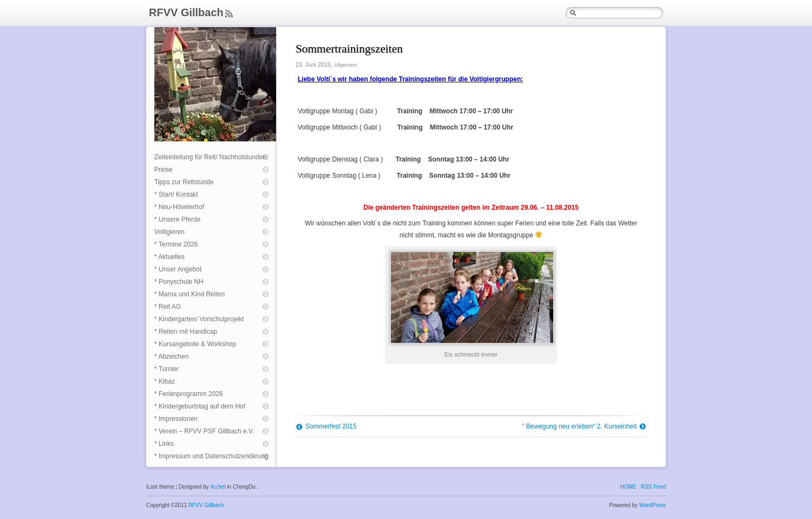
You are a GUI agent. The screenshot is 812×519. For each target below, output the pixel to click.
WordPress (653, 505)
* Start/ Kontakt (176, 194)
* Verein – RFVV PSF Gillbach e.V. (204, 431)
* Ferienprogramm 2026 (189, 394)
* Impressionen (176, 419)
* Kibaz (165, 381)
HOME (628, 487)
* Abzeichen (171, 356)
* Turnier (166, 369)
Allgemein (346, 65)
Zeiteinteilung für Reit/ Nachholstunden (210, 157)
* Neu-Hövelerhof (179, 207)
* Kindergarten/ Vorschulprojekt (199, 319)
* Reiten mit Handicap (186, 332)
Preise (163, 170)
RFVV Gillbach (186, 12)
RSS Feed (653, 487)
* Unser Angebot (178, 269)
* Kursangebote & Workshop (195, 344)
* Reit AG (168, 307)
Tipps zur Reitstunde (184, 182)
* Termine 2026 (176, 244)
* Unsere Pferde (177, 219)
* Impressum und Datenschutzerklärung (211, 456)
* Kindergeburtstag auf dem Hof (200, 406)
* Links (164, 444)
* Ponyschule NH (179, 282)
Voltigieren (169, 232)
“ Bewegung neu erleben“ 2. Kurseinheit (579, 426)
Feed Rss (229, 14)
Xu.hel (218, 487)
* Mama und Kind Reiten (189, 294)
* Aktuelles (169, 257)
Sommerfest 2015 (331, 426)
